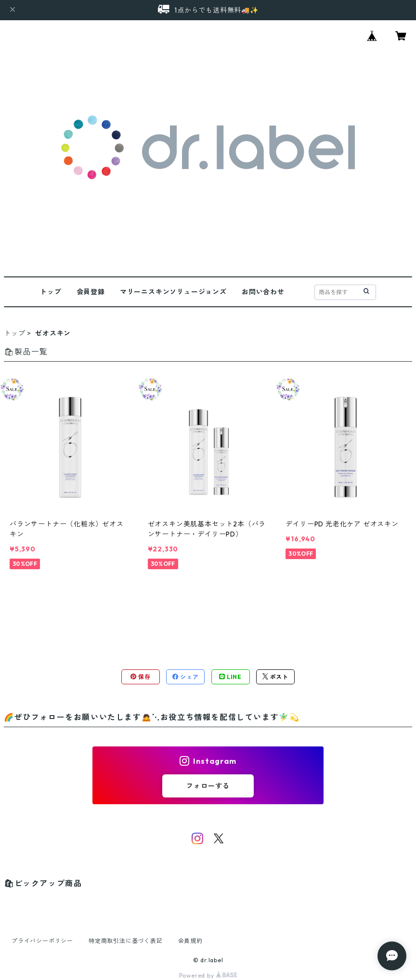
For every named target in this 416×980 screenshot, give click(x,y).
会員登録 (91, 292)
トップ (51, 292)
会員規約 (190, 941)
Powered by (208, 975)
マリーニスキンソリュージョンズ (173, 292)
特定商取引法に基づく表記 (126, 941)
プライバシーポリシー (42, 941)
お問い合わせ (263, 292)
